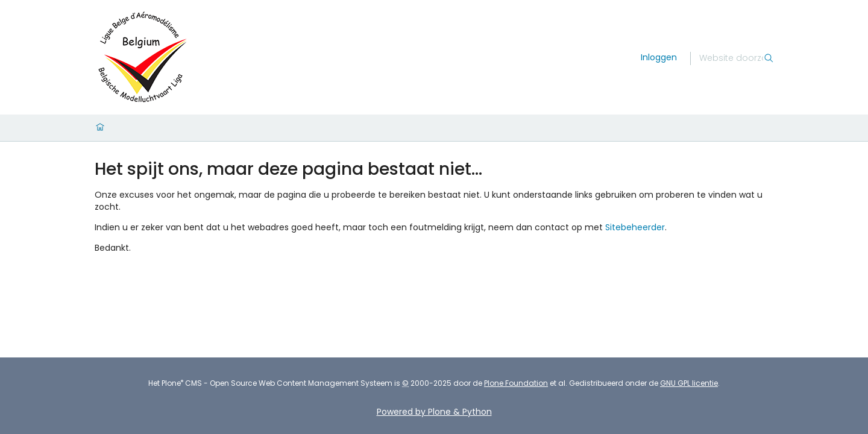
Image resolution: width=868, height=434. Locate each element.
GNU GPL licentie (689, 383)
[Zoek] (731, 58)
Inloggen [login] (659, 57)
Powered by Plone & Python (434, 412)
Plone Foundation (516, 383)
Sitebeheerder (635, 227)
